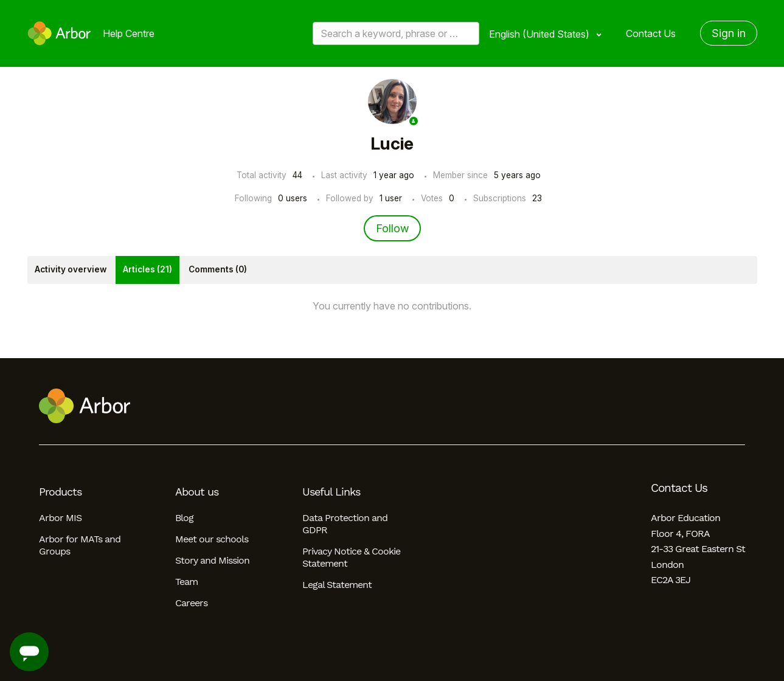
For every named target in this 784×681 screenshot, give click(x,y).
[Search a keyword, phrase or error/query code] (396, 33)
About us (197, 492)
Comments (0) (218, 269)
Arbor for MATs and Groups (80, 545)
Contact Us (651, 33)
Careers (191, 603)
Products (60, 492)
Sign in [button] (729, 33)
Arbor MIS (60, 518)
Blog (184, 518)
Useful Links (331, 492)
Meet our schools (212, 539)
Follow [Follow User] (392, 228)
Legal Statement (337, 585)
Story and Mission (212, 560)
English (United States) (540, 34)
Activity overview (71, 269)
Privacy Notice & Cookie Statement (351, 557)
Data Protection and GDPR (345, 524)
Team (186, 582)
